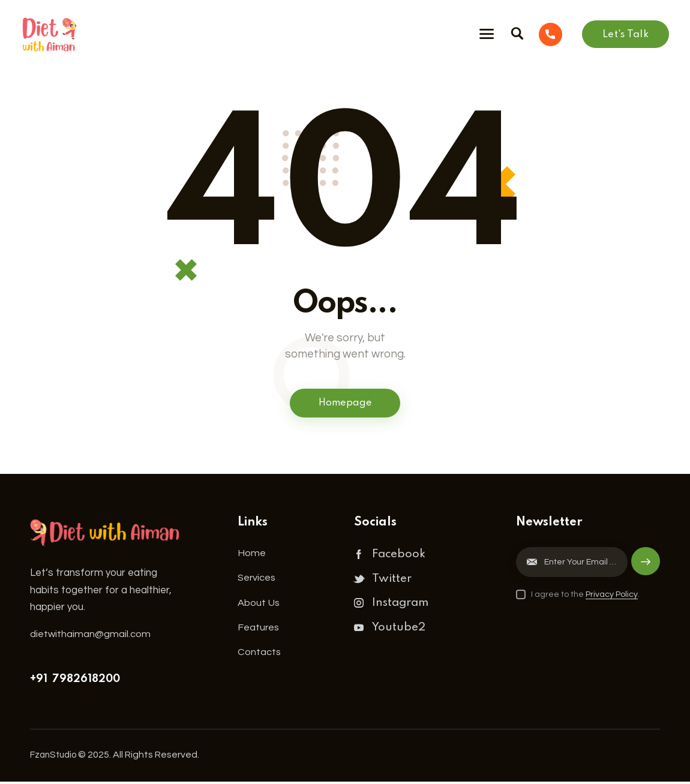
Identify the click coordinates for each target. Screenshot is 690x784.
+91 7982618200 (75, 681)
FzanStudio (55, 756)
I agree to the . (585, 597)
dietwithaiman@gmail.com (91, 636)
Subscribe (645, 570)
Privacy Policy (612, 596)
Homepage (345, 405)
